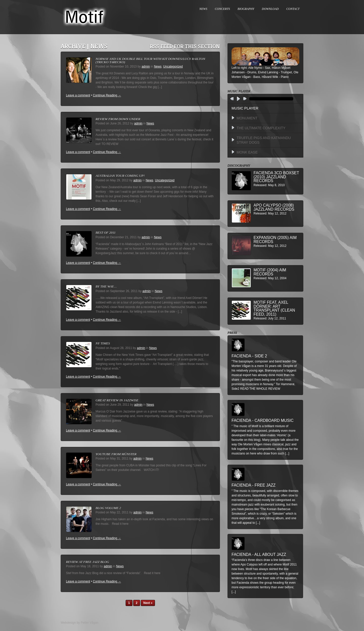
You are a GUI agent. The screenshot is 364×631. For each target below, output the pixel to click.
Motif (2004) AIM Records (270, 272)
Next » (148, 603)
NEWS (203, 9)
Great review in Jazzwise (117, 400)
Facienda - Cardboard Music (263, 420)
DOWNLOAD (270, 9)
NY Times (103, 343)
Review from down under (118, 119)
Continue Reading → (107, 95)
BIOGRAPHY (246, 9)
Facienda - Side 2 (249, 356)
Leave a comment (78, 95)
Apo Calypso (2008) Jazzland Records (274, 207)
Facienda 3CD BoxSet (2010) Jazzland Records (276, 177)
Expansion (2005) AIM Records (275, 240)
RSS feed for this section (185, 46)
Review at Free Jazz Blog (87, 562)
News (158, 67)
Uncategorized (173, 67)
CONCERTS (222, 9)
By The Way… (106, 286)
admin (146, 67)
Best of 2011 (106, 233)
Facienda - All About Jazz (259, 554)
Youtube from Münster (116, 454)
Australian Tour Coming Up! (120, 176)
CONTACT (293, 9)
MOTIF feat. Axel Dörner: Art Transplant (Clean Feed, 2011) (274, 308)
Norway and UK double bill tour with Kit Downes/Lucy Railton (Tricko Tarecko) (150, 60)
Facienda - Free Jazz (254, 485)
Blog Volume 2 (108, 508)
